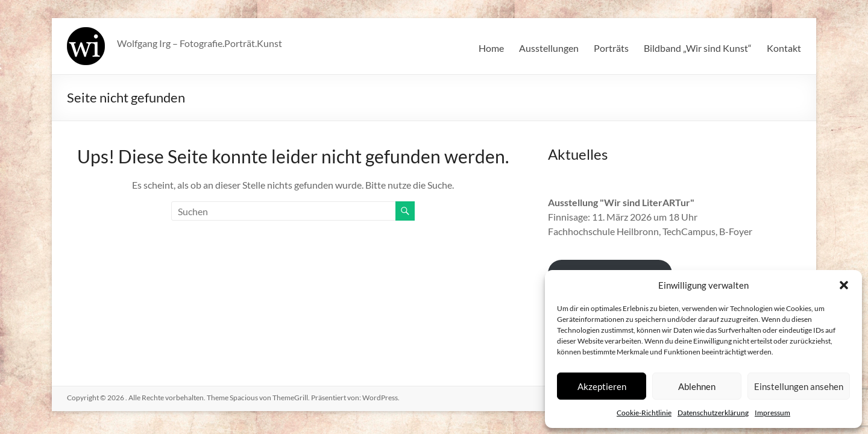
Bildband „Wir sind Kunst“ (698, 48)
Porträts (611, 48)
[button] (844, 285)
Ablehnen (697, 386)
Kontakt (784, 48)
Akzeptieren (602, 386)
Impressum (772, 413)
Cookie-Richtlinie (644, 413)
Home (491, 48)
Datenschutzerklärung (713, 413)
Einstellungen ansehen (799, 386)
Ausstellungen (549, 48)
